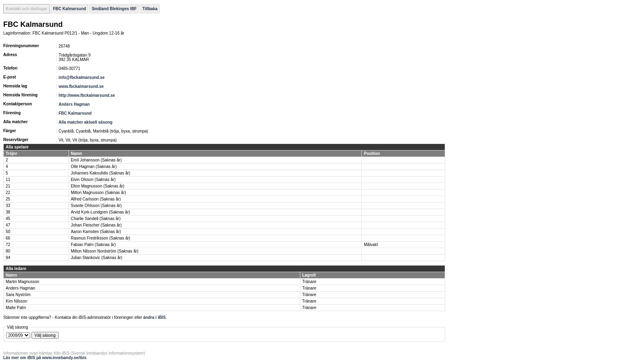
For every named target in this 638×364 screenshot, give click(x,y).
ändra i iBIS (154, 317)
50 (8, 232)
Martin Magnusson (22, 282)
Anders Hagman (74, 104)
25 (8, 199)
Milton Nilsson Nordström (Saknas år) (105, 251)
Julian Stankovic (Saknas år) (97, 258)
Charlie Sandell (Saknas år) (96, 219)
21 (8, 186)
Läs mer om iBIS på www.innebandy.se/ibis (45, 358)
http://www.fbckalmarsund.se (87, 95)
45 (8, 219)
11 (8, 180)
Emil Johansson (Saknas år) (96, 160)
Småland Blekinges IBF (114, 9)
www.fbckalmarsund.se (81, 86)
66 (8, 238)
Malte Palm (16, 308)
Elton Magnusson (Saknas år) (98, 186)
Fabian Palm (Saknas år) (93, 245)
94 (8, 258)
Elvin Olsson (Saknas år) (93, 180)
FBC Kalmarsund (69, 9)
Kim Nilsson (16, 301)
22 (8, 193)
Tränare (309, 282)
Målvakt (371, 245)
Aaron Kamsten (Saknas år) (96, 232)
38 (8, 212)
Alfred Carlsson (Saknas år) (96, 199)
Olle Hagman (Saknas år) (94, 167)
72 (8, 245)
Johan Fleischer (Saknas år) (96, 225)
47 (8, 225)
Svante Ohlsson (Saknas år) (96, 206)
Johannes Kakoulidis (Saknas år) (101, 173)
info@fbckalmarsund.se (82, 77)
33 (8, 206)
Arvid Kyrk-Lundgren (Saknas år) (101, 212)
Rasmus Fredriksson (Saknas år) (101, 238)
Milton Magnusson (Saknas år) (98, 193)
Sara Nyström (18, 295)
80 (8, 251)
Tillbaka (150, 9)
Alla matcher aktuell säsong (85, 122)
